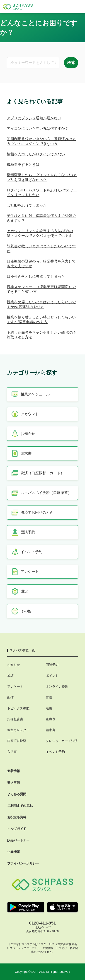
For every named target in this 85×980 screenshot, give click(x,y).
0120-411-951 (42, 923)
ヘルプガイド (17, 829)
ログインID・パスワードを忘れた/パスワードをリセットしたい (42, 193)
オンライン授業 (57, 686)
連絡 (49, 708)
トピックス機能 (18, 708)
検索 (71, 63)
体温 (49, 697)
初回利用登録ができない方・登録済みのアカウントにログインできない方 (41, 141)
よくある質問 (17, 794)
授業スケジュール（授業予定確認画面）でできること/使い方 (41, 289)
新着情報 (14, 771)
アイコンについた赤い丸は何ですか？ (38, 129)
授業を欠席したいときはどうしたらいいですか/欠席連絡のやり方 (41, 304)
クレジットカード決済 (62, 741)
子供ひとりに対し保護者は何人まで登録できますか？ (41, 218)
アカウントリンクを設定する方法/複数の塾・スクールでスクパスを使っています (40, 233)
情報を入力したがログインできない (36, 154)
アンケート (15, 686)
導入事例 (14, 783)
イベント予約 (55, 752)
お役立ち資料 (17, 817)
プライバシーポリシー (23, 863)
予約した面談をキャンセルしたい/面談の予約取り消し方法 (42, 335)
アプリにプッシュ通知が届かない (34, 118)
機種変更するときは (23, 165)
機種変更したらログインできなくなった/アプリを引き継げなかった (42, 177)
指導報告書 (15, 719)
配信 (10, 697)
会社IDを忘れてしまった (27, 205)
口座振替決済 (17, 741)
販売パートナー (18, 840)
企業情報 (14, 852)
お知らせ (14, 665)
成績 (10, 676)
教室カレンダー (18, 730)
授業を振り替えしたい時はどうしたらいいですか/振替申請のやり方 (41, 320)
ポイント (52, 676)
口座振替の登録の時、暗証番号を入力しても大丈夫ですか (41, 264)
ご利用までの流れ (20, 806)
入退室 (12, 752)
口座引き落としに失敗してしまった (36, 276)
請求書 (51, 730)
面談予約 (52, 665)
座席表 (51, 719)
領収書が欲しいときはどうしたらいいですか (41, 248)
